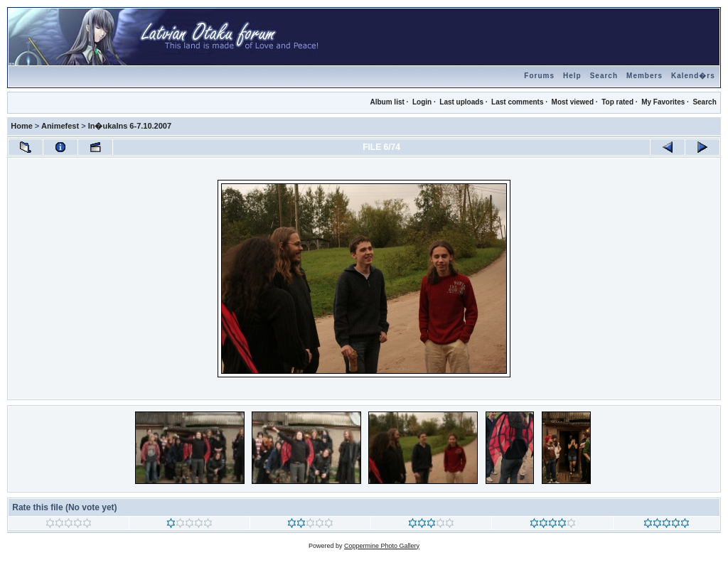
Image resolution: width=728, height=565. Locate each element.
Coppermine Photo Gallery (382, 546)
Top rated (617, 102)
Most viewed (573, 102)
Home (22, 126)
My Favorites (663, 102)
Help (572, 76)
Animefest (60, 126)
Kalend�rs (693, 76)
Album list (387, 102)
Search (604, 76)
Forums (539, 76)
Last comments (517, 102)
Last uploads (461, 102)
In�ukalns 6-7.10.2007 (130, 126)
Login (422, 102)
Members (644, 76)
